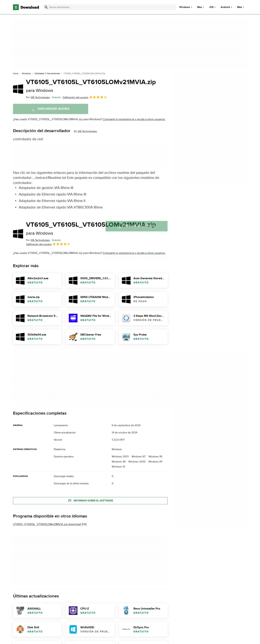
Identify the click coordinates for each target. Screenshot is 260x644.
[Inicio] (16, 74)
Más (241, 7)
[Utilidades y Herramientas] (47, 74)
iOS (211, 7)
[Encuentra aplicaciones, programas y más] (110, 7)
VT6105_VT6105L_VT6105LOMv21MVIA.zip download (47, 524)
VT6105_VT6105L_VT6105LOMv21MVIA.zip (91, 86)
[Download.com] (26, 7)
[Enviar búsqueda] (46, 7)
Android (225, 7)
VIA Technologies (87, 131)
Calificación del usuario (85, 97)
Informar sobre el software (90, 501)
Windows (185, 7)
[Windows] (26, 74)
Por (38, 97)
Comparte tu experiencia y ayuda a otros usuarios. (134, 119)
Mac (200, 7)
